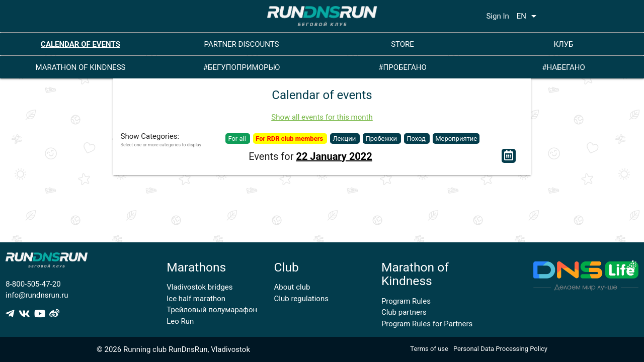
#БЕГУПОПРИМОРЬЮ (242, 67)
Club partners (404, 312)
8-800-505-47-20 (33, 284)
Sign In (497, 16)
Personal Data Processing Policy (500, 349)
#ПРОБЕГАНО (402, 67)
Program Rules (406, 301)
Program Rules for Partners (427, 324)
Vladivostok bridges (199, 287)
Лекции (345, 139)
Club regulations (301, 299)
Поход (417, 139)
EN (528, 16)
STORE (403, 44)
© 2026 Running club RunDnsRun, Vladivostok (173, 349)
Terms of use (429, 349)
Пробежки (382, 139)
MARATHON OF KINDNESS (81, 67)
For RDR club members (290, 139)
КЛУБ (563, 44)
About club (292, 287)
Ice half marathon (196, 299)
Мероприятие (456, 139)
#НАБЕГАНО (563, 67)
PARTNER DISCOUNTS (242, 44)
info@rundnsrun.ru (37, 295)
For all (238, 139)
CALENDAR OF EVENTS (80, 44)
